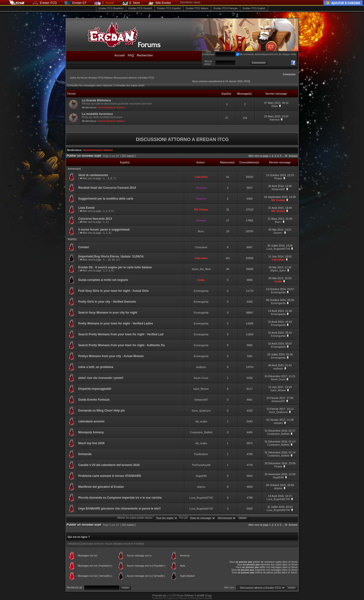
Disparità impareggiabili (95, 389)
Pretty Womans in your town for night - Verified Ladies (116, 323)
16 (113, 260)
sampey (278, 423)
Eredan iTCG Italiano (197, 8)
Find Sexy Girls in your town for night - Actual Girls (114, 291)
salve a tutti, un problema (96, 367)
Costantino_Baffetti (201, 432)
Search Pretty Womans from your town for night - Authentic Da (122, 345)
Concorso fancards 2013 (95, 219)
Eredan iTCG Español (169, 8)
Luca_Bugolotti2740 (278, 249)
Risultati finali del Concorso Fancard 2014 (107, 188)
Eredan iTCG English (254, 8)
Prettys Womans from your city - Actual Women (111, 356)
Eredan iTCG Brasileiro (111, 8)
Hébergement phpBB (201, 598)
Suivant (293, 156)
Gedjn (201, 280)
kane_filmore (201, 389)
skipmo (201, 487)
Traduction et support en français (170, 598)
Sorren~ (278, 233)
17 (117, 260)
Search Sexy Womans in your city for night (108, 313)
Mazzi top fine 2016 (92, 443)
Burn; (278, 222)
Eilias (275, 106)
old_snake (201, 421)
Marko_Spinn (278, 270)
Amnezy (201, 220)
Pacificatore (201, 454)
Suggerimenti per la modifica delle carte (106, 199)
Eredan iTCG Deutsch (140, 8)
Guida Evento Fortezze (94, 400)
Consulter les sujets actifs (130, 85)
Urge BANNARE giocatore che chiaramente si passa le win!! (120, 509)
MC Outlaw (278, 200)
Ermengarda (201, 291)
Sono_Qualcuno (201, 411)
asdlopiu (201, 367)
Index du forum (79, 78)
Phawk (278, 178)
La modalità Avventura (97, 114)
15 (109, 260)
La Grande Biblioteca (97, 100)
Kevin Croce (201, 378)
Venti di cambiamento (93, 175)
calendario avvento (92, 421)
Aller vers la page (259, 156)
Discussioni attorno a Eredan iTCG (134, 78)
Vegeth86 (201, 476)
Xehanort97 (278, 189)
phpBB (171, 596)
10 (286, 156)
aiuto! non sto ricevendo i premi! (101, 378)
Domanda (85, 454)
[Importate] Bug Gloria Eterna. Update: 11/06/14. (111, 256)
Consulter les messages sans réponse (90, 85)
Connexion (289, 74)
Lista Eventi (86, 208)
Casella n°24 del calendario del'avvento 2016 (109, 465)
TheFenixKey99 (201, 465)
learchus (275, 120)
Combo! (84, 247)
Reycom (201, 188)
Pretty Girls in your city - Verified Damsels (107, 302)
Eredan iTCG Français (226, 8)
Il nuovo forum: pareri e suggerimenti (104, 230)
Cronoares (201, 247)
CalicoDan (201, 177)
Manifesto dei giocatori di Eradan (101, 487)
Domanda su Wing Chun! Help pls (102, 411)
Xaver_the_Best (201, 269)
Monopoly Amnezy (91, 432)
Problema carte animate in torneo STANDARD (110, 476)
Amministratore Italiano (112, 107)
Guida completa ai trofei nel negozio (103, 280)
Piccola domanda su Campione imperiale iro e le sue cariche (120, 498)
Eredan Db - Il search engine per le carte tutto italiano (115, 267)
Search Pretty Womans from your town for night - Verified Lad (121, 334)
